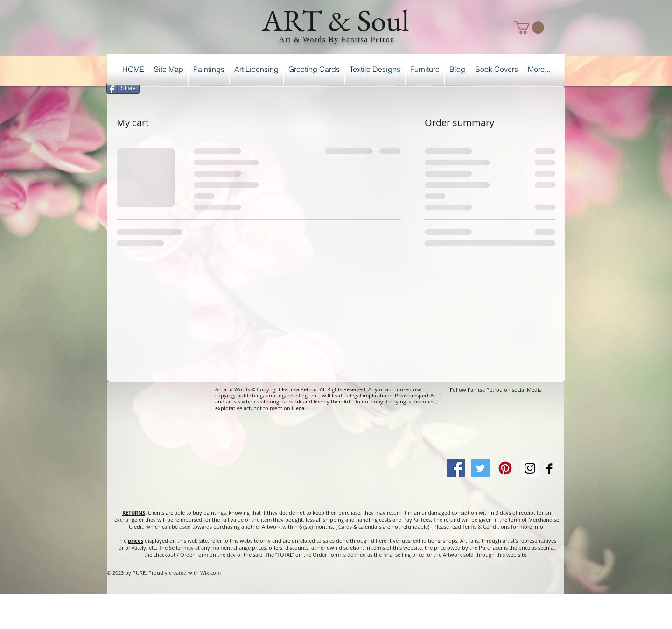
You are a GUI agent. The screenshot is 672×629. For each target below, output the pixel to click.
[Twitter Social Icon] (480, 468)
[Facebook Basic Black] (549, 469)
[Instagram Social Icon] (530, 468)
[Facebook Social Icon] (456, 468)
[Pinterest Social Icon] (505, 468)
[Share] (123, 88)
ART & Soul (336, 20)
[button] (529, 28)
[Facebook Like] (541, 87)
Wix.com (210, 573)
